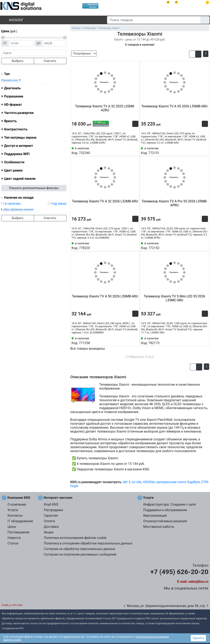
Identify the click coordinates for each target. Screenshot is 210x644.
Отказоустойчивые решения (165, 521)
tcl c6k (136, 482)
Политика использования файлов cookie (75, 538)
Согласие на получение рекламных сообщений (80, 554)
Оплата (49, 521)
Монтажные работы (159, 527)
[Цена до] (54, 43)
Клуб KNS (51, 504)
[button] (192, 54)
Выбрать (18, 61)
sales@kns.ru (198, 582)
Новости (14, 538)
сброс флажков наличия (18, 209)
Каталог (13, 20)
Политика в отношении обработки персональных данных (88, 543)
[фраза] (34, 53)
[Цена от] (21, 43)
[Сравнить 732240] (129, 150)
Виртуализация (155, 516)
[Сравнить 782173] (198, 340)
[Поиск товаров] (154, 20)
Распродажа (53, 510)
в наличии (13, 204)
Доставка (51, 527)
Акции (49, 532)
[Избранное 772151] (205, 150)
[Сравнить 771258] (129, 340)
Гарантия (51, 516)
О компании (17, 504)
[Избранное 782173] (205, 340)
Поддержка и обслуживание (165, 510)
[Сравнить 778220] (129, 245)
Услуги (13, 510)
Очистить (50, 61)
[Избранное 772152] (205, 245)
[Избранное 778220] (135, 245)
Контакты (15, 516)
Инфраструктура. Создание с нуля (169, 504)
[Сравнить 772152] (198, 245)
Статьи (13, 543)
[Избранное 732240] (135, 150)
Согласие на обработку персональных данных (80, 549)
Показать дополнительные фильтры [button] (34, 188)
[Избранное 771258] (135, 340)
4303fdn (149, 482)
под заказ (59, 204)
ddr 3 (127, 482)
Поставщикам (18, 532)
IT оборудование (20, 521)
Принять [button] (198, 638)
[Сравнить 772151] (198, 150)
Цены (12, 527)
